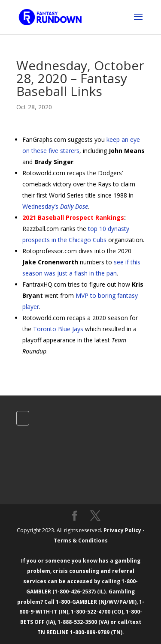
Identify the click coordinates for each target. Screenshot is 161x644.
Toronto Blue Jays (58, 329)
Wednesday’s (55, 206)
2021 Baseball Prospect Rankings (73, 217)
